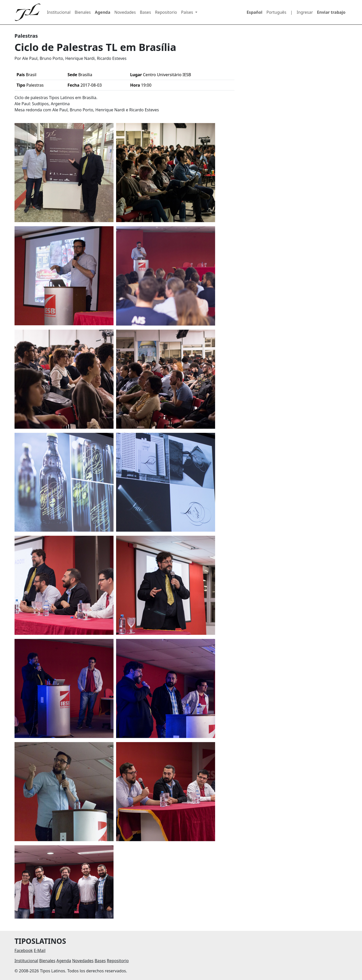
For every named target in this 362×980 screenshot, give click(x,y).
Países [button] (187, 12)
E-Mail (40, 950)
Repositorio (166, 12)
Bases (145, 12)
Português (276, 12)
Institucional (59, 12)
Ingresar (305, 12)
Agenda (102, 12)
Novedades (125, 12)
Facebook (24, 950)
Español (255, 12)
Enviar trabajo (331, 12)
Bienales (83, 12)
